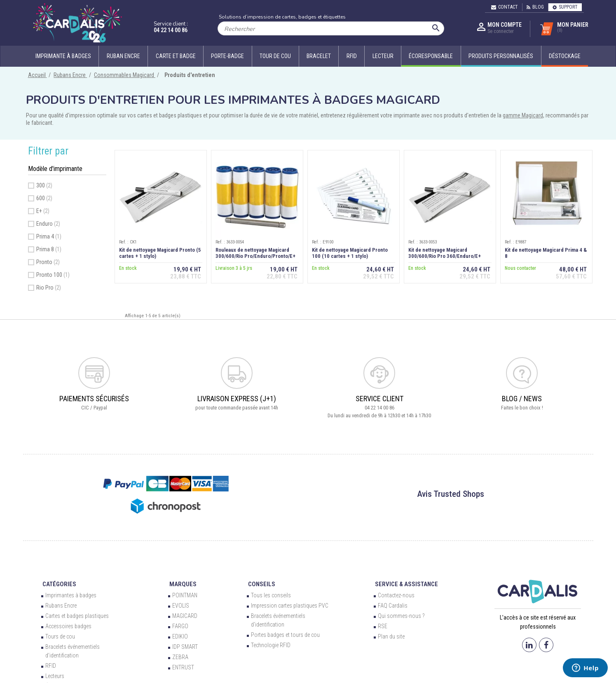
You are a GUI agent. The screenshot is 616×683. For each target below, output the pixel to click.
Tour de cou (275, 56)
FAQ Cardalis (393, 606)
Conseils (262, 584)
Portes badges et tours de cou (285, 635)
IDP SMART (185, 647)
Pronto (48, 262)
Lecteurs (55, 676)
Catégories (59, 584)
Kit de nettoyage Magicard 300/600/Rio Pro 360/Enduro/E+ (445, 253)
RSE (383, 626)
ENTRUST (183, 667)
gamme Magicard (523, 115)
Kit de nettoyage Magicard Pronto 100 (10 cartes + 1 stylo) (350, 253)
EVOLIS (181, 606)
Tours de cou (60, 636)
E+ (43, 211)
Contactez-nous (396, 595)
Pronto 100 (53, 275)
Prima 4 (49, 236)
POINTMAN (185, 595)
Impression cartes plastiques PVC (290, 606)
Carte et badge (176, 56)
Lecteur (383, 56)
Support (565, 7)
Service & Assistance (406, 584)
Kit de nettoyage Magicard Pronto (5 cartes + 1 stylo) (160, 253)
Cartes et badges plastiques (77, 616)
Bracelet (319, 56)
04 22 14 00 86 (171, 30)
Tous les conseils (271, 595)
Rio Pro (49, 288)
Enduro (48, 224)
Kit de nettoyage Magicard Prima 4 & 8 (546, 253)
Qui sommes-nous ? (401, 616)
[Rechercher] (331, 28)
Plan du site (391, 636)
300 (44, 185)
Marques (183, 584)
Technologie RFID (271, 645)
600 (44, 198)
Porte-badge (227, 56)
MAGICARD (185, 616)
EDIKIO (180, 636)
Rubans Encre (61, 606)
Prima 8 (49, 249)
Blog (535, 7)
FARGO (180, 626)
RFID (352, 56)
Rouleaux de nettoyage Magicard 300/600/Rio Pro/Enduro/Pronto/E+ (255, 253)
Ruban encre (123, 56)
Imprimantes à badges (71, 595)
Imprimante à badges (63, 56)
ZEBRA (180, 657)
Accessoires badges (68, 626)
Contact (505, 7)
